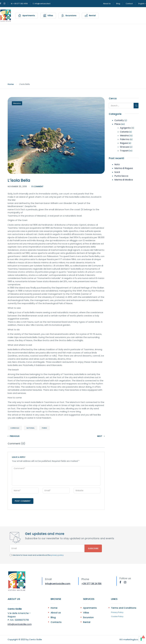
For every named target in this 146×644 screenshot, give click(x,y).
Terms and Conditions (124, 608)
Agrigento (125, 128)
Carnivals (15, 428)
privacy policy (57, 555)
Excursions (71, 16)
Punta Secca (121, 176)
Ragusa (124, 143)
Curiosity (119, 120)
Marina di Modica (124, 180)
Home (11, 84)
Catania (124, 132)
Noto (117, 164)
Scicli (117, 172)
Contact (129, 4)
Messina (17, 103)
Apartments (29, 16)
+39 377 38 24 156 (91, 584)
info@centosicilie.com (58, 584)
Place (117, 124)
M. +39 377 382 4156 (19, 4)
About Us (107, 4)
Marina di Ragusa (124, 168)
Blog (118, 4)
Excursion (88, 617)
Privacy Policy (117, 612)
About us (56, 613)
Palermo (125, 139)
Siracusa (125, 147)
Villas (50, 16)
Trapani (124, 151)
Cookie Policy (117, 616)
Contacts (56, 622)
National (31, 428)
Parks (44, 428)
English (142, 4)
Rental (92, 16)
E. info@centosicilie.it (42, 4)
